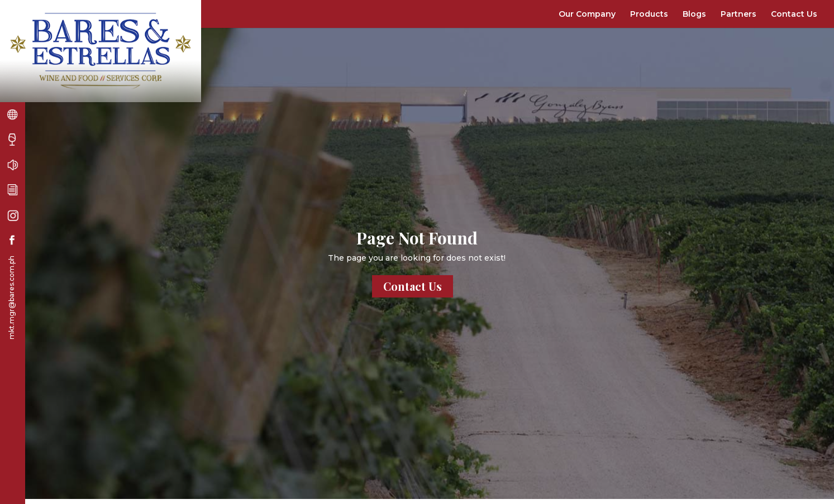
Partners (738, 14)
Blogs (694, 14)
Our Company (587, 14)
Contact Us (794, 14)
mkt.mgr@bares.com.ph (11, 297)
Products (649, 14)
